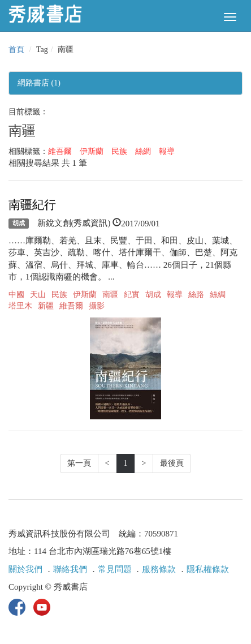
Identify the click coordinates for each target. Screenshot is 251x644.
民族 (119, 151)
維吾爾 (60, 151)
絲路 (196, 295)
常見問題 (115, 569)
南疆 (110, 295)
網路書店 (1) (39, 83)
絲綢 (143, 151)
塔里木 (20, 306)
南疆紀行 (32, 205)
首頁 (16, 50)
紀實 (132, 295)
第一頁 (79, 463)
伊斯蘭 (92, 151)
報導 (167, 151)
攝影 (97, 306)
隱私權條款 (208, 569)
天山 (38, 295)
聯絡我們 (70, 569)
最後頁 (172, 463)
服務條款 (159, 569)
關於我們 (25, 569)
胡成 (19, 224)
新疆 (46, 306)
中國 (16, 295)
